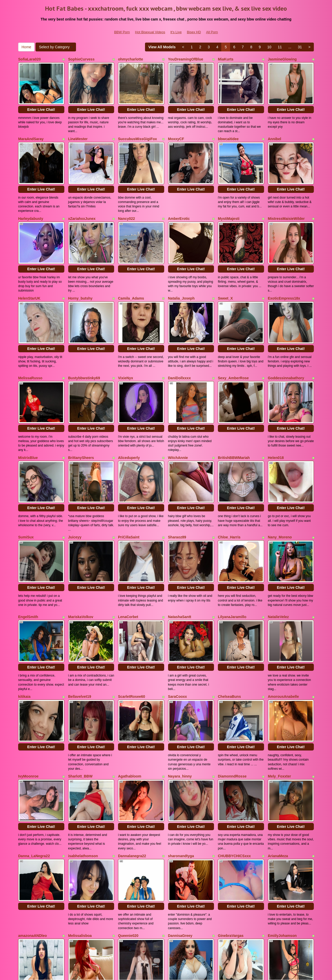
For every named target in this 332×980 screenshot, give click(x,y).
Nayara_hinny (180, 702)
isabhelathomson (83, 773)
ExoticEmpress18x (284, 273)
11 (280, 47)
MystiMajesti (229, 202)
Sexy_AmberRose (233, 345)
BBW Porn (122, 32)
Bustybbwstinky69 (84, 345)
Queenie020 (128, 844)
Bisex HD (194, 32)
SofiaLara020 (29, 59)
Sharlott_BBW (80, 702)
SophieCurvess (81, 59)
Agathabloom (130, 702)
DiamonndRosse (232, 702)
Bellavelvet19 (80, 630)
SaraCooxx (178, 630)
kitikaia (24, 630)
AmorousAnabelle (283, 630)
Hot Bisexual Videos (150, 32)
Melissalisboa (80, 844)
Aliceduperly (129, 416)
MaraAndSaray (31, 131)
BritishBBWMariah (234, 416)
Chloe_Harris (229, 488)
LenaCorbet (128, 559)
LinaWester (78, 131)
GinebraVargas (231, 844)
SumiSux (26, 488)
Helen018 (276, 416)
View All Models (162, 47)
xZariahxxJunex (82, 202)
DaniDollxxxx (179, 345)
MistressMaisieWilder (286, 202)
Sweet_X (225, 273)
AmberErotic (179, 202)
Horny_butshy (80, 273)
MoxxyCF (176, 131)
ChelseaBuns (229, 630)
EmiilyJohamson (282, 844)
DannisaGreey (180, 844)
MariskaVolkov (81, 559)
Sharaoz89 (177, 488)
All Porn (212, 32)
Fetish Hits (205, 972)
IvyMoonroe (28, 702)
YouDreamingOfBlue (186, 59)
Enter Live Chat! (41, 101)
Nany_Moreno (280, 488)
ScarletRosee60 (132, 630)
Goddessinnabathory (286, 345)
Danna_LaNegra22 (34, 773)
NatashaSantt (180, 559)
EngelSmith (28, 559)
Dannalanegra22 (132, 773)
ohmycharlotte (130, 59)
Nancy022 (126, 202)
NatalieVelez (278, 559)
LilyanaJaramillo (232, 559)
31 (300, 47)
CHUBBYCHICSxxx (234, 773)
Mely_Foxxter (279, 702)
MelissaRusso (30, 345)
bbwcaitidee (228, 131)
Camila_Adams (131, 273)
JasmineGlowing (282, 59)
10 (269, 47)
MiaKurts (226, 59)
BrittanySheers (81, 416)
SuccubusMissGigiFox (137, 131)
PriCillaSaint (129, 488)
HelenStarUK (29, 273)
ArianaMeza (278, 773)
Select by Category (56, 47)
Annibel (275, 131)
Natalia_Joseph (181, 273)
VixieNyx (126, 345)
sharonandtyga (181, 773)
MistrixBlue (28, 416)
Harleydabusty (31, 202)
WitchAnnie (178, 416)
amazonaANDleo (32, 844)
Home (26, 47)
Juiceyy (75, 488)
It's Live (176, 32)
